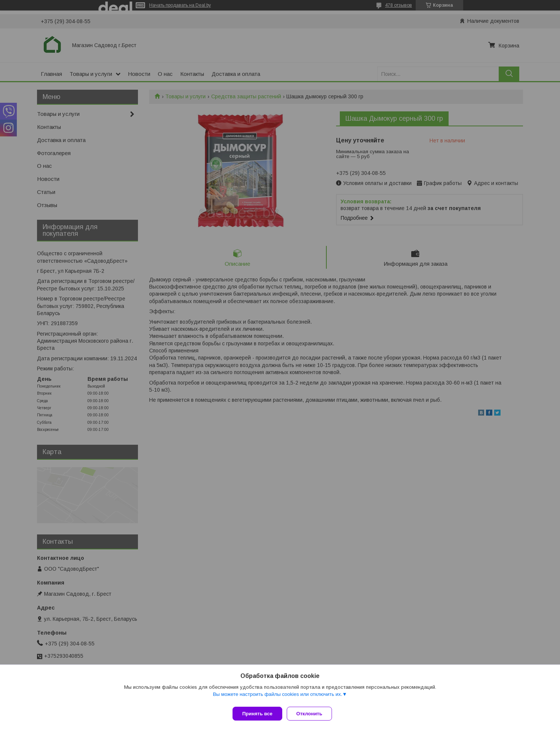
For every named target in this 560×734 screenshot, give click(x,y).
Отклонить (312, 714)
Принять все (257, 714)
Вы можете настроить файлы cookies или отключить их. (277, 697)
